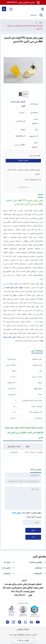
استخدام (38, 568)
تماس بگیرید (23, 161)
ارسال (33, 530)
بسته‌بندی (34, 113)
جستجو (41, 17)
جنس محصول (37, 359)
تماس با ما (6, 568)
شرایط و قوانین (23, 629)
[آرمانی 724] (31, 9)
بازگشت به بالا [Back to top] (23, 641)
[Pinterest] (20, 622)
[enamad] (12, 611)
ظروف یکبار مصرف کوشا (14, 288)
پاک (33, 537)
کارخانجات (38, 574)
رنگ (36, 130)
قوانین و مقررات (35, 562)
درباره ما (7, 562)
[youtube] (38, 622)
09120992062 (21, 3)
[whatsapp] (26, 622)
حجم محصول (37, 365)
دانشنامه (7, 574)
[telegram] (8, 622)
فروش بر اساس (37, 406)
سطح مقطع (38, 389)
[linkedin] (31, 622)
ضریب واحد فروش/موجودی (32, 400)
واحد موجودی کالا (36, 412)
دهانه (40, 395)
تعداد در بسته (37, 377)
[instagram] (14, 622)
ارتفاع (40, 383)
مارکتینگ (21, 635)
